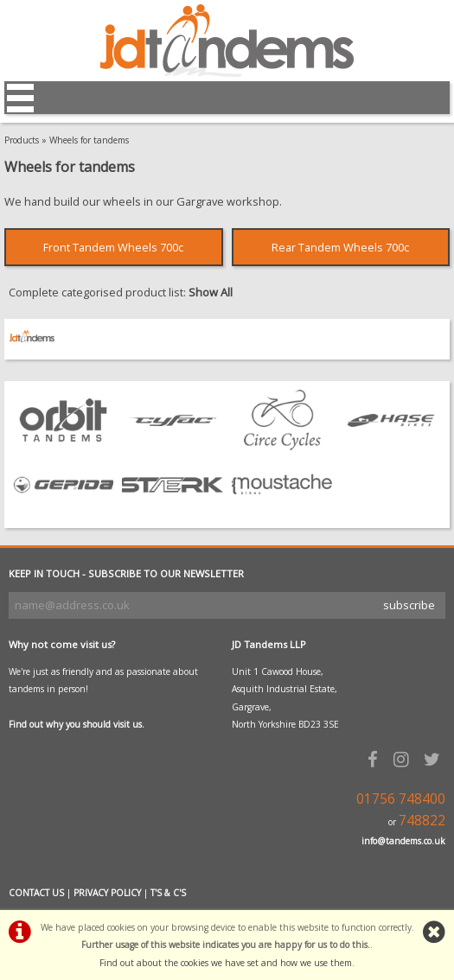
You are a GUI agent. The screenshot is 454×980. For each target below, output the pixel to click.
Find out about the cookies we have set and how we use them (226, 963)
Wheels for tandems (89, 140)
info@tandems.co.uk (403, 841)
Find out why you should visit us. (77, 724)
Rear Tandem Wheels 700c (340, 247)
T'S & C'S (168, 893)
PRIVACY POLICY (107, 893)
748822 (422, 821)
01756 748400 (401, 799)
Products (22, 140)
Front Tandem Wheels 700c (113, 247)
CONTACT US (36, 893)
